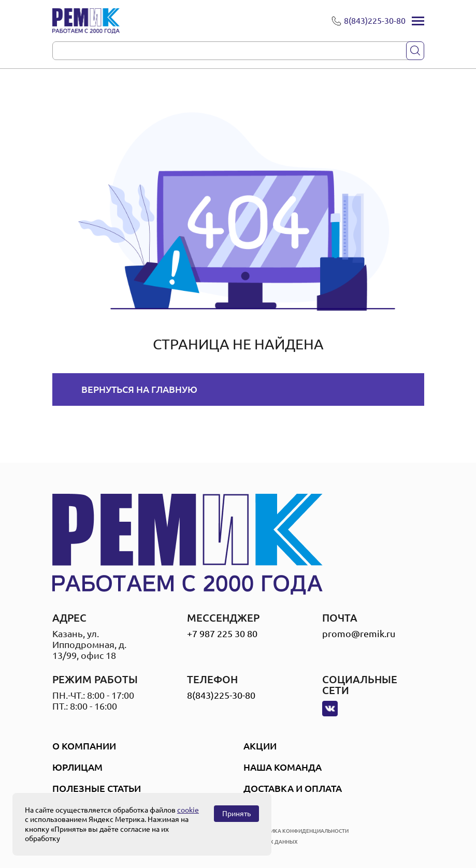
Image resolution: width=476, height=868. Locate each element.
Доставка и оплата (293, 788)
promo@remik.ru (359, 634)
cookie (188, 810)
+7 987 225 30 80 (222, 634)
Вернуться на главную (139, 389)
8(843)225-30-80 (221, 695)
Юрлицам (77, 767)
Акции (260, 746)
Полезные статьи (97, 788)
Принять (236, 814)
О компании (84, 746)
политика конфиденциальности (300, 831)
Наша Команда (283, 767)
